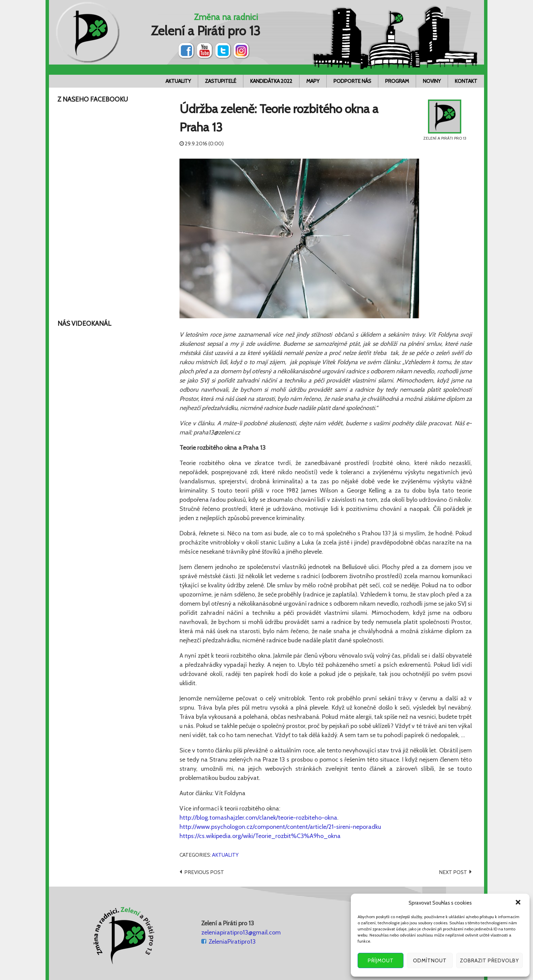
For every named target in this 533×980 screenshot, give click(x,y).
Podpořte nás (352, 81)
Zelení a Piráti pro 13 (206, 31)
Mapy (313, 81)
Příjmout (381, 961)
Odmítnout (430, 961)
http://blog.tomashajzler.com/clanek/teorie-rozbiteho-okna (258, 818)
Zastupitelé (221, 81)
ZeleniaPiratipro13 (232, 942)
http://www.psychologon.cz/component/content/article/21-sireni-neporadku (280, 827)
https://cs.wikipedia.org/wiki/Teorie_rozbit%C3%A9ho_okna (260, 836)
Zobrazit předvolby (489, 961)
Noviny (432, 81)
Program (397, 81)
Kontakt (466, 81)
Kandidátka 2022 (271, 81)
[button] (519, 903)
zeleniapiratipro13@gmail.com (241, 932)
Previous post (204, 872)
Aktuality (178, 81)
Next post (453, 872)
